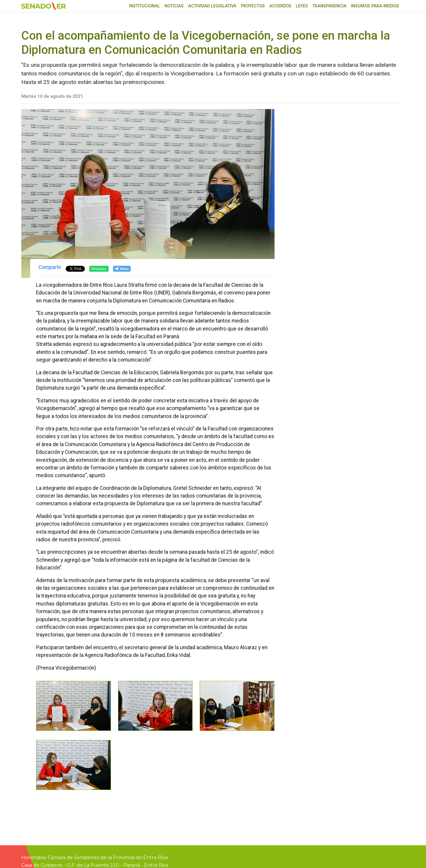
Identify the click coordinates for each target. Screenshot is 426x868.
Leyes (302, 6)
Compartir (50, 267)
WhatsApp (99, 269)
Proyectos (253, 6)
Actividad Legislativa (212, 6)
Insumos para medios (375, 6)
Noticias (174, 6)
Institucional (145, 6)
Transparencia (329, 6)
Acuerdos (280, 6)
